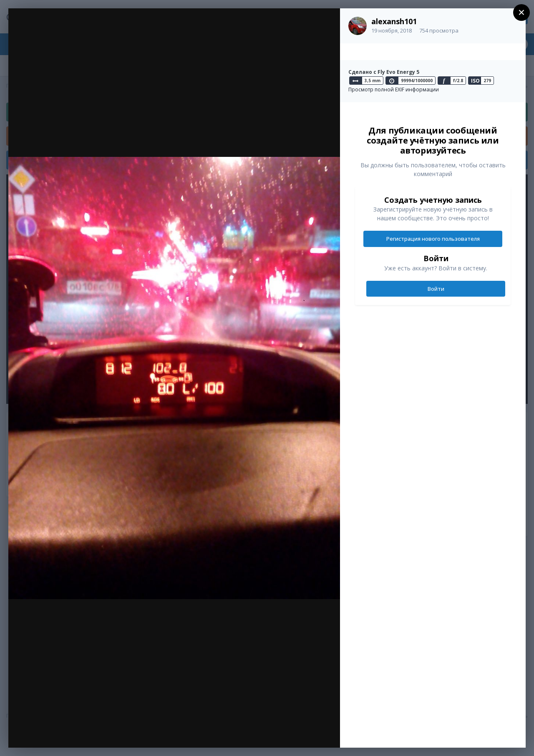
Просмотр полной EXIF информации (394, 89)
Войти (436, 289)
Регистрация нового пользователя (433, 239)
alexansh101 (394, 21)
